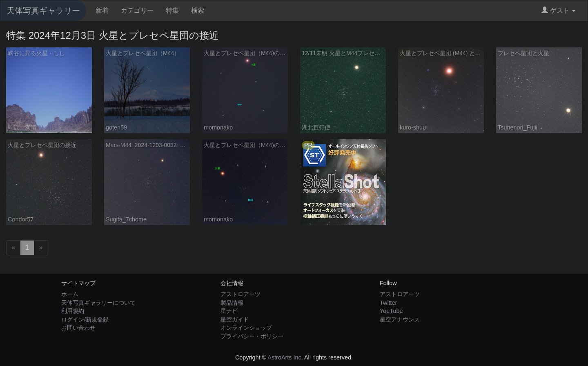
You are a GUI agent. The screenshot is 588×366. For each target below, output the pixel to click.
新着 (102, 10)
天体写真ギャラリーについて (98, 303)
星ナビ (229, 311)
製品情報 (232, 303)
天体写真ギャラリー (43, 11)
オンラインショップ (246, 328)
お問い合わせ (78, 328)
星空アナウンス (400, 319)
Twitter (388, 303)
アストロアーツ (241, 294)
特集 (172, 10)
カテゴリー (137, 10)
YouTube (391, 311)
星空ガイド (235, 319)
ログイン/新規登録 (85, 319)
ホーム (70, 294)
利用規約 (73, 311)
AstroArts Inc (284, 357)
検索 (198, 10)
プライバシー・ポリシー (252, 336)
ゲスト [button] (558, 10)
